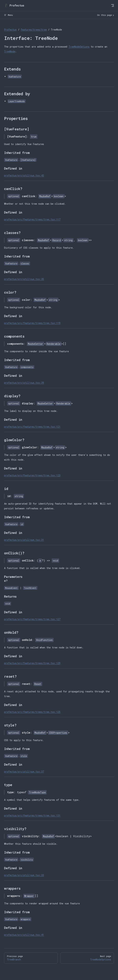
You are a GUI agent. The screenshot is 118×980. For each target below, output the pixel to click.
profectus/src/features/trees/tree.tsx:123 (32, 475)
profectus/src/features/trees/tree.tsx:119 (32, 323)
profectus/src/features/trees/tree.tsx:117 (32, 219)
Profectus (10, 30)
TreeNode (10, 51)
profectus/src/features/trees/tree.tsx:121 (32, 427)
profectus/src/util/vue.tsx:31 (24, 540)
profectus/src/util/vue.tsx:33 (24, 875)
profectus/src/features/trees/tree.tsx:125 (32, 712)
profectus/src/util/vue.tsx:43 (24, 175)
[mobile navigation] (113, 5)
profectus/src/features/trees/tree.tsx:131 (32, 815)
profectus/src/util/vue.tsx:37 (24, 772)
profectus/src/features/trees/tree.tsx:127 (32, 619)
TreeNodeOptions (79, 47)
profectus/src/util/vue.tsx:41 (24, 935)
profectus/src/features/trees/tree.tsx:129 (32, 663)
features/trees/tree (34, 30)
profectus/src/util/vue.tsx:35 (24, 279)
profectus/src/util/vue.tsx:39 (24, 383)
